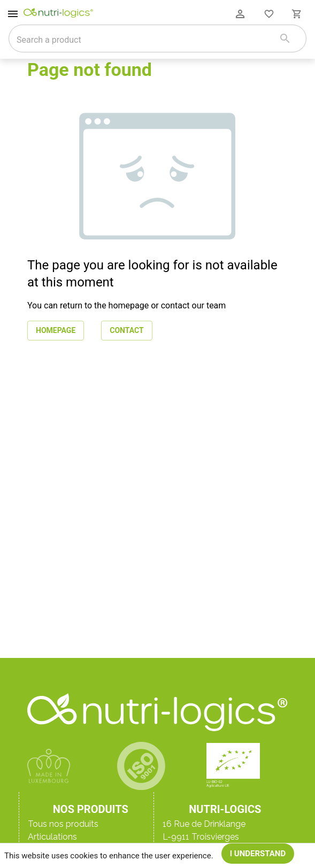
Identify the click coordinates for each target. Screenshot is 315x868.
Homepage (56, 331)
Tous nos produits (63, 824)
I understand (258, 854)
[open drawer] (13, 14)
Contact (126, 331)
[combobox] (144, 40)
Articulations (52, 837)
